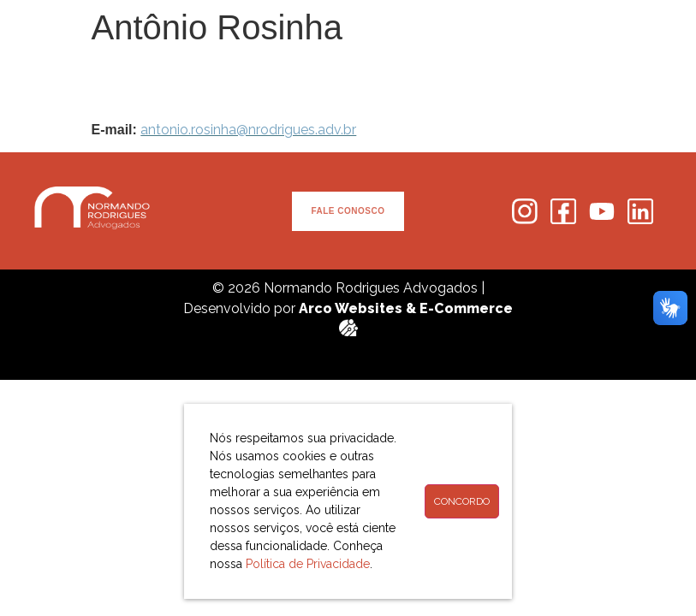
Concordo (462, 501)
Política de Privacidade (308, 564)
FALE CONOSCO (348, 211)
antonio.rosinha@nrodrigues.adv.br (248, 130)
